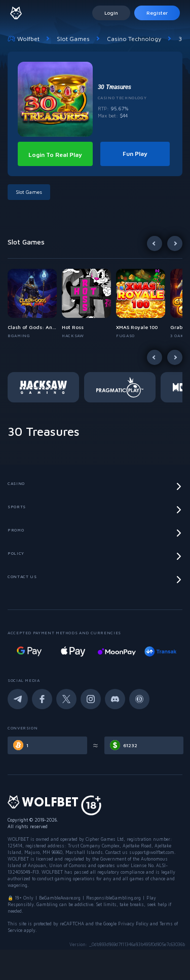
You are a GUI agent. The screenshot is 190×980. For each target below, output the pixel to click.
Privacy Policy (133, 924)
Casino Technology (134, 39)
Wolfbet (24, 38)
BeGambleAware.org (60, 898)
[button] (35, 304)
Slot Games (73, 39)
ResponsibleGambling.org (113, 898)
